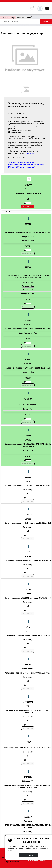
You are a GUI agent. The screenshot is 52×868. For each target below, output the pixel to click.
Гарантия (30, 153)
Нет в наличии (28, 207)
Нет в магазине (28, 254)
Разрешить (29, 855)
